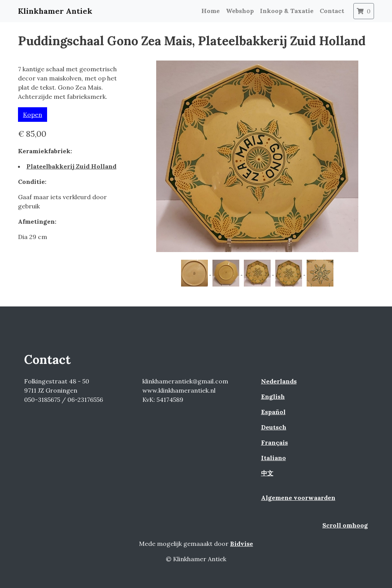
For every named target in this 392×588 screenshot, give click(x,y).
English (273, 396)
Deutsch (274, 427)
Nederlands (279, 381)
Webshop (240, 11)
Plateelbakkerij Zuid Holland (71, 166)
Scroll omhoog (345, 525)
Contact (332, 11)
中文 (267, 473)
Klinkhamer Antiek (55, 11)
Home (211, 11)
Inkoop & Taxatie (287, 11)
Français (274, 442)
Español (273, 412)
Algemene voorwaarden (298, 498)
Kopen (33, 115)
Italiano (274, 458)
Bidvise (242, 544)
